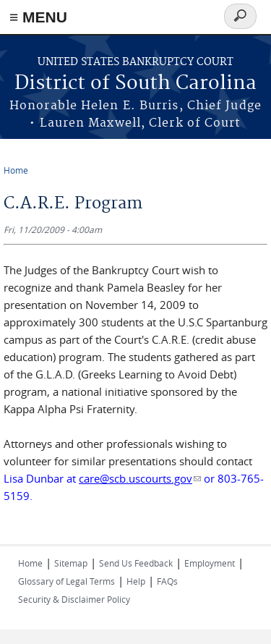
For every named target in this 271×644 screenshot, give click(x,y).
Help (136, 581)
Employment (210, 563)
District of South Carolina (135, 84)
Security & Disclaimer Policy (74, 599)
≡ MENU (38, 17)
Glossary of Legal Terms (66, 581)
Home (16, 170)
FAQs (167, 581)
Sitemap (71, 563)
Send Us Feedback (136, 563)
